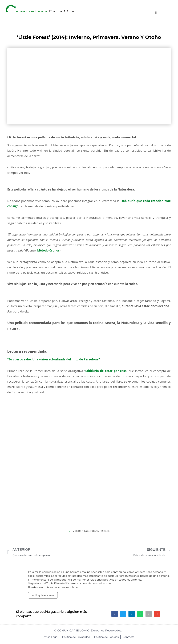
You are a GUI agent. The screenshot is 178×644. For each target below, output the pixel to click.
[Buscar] (156, 13)
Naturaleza (91, 531)
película (105, 531)
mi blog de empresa (43, 595)
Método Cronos (48, 250)
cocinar (78, 531)
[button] (115, 614)
